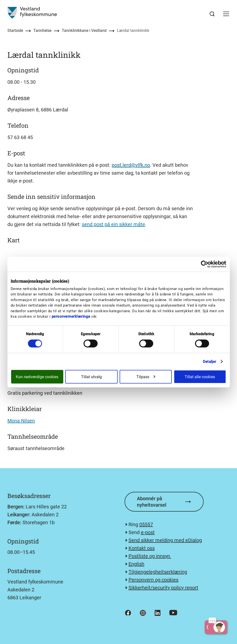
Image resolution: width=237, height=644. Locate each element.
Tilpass (146, 377)
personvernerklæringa (71, 316)
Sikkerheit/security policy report (163, 588)
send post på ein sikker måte (113, 224)
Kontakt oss (142, 548)
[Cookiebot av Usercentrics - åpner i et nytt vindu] (205, 264)
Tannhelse (42, 31)
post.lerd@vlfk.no (131, 165)
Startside (15, 31)
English (136, 564)
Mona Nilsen (21, 421)
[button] (226, 14)
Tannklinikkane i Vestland (84, 31)
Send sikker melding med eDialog (165, 540)
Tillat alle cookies (200, 377)
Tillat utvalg (91, 377)
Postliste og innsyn (150, 556)
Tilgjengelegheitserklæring (158, 572)
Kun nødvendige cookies (37, 377)
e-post (148, 532)
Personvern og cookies (153, 580)
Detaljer (209, 361)
